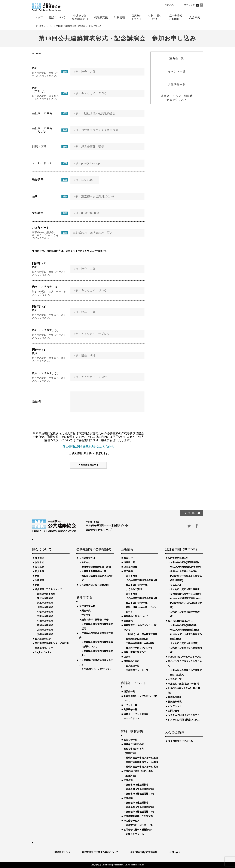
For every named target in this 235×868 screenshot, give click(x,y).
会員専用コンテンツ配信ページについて (141, 698)
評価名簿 (128, 780)
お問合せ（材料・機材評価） (138, 830)
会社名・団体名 (42, 113)
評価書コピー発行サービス (139, 825)
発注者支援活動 (87, 606)
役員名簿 (39, 571)
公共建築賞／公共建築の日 (95, 550)
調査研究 (86, 611)
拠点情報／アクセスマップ (48, 589)
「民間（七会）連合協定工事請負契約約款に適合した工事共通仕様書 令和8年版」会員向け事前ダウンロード (142, 641)
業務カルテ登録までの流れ (184, 571)
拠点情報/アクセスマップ (99, 530)
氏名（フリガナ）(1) (45, 287)
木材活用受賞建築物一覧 (94, 571)
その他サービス (132, 821)
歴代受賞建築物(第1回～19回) (97, 567)
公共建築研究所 (43, 639)
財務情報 (39, 580)
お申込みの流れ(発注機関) (183, 625)
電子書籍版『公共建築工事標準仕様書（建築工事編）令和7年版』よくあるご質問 (142, 583)
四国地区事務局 (45, 625)
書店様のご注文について (136, 616)
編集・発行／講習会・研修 (95, 620)
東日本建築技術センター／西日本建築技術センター (52, 645)
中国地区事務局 (45, 621)
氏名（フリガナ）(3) (45, 373)
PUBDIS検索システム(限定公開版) (186, 605)
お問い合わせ (171, 5)
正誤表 (127, 657)
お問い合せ (174, 711)
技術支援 (86, 615)
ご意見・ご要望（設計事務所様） (185, 614)
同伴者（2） (40, 307)
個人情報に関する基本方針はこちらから (88, 447)
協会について (42, 550)
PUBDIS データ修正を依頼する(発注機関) (186, 636)
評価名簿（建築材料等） (138, 785)
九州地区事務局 (45, 630)
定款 (37, 576)
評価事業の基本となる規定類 (138, 816)
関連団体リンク (62, 852)
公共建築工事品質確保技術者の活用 (97, 626)
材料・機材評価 (132, 731)
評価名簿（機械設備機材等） (141, 794)
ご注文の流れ (130, 567)
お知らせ (39, 562)
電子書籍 (128, 571)
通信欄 (36, 401)
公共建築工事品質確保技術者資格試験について (97, 644)
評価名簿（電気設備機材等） (141, 789)
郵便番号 (38, 180)
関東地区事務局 (45, 603)
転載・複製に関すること (136, 652)
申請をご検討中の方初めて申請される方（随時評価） (134, 749)
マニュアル (176, 585)
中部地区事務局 (45, 612)
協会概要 (39, 567)
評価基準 (128, 798)
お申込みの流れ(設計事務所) (184, 562)
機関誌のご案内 (132, 661)
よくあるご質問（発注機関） (185, 643)
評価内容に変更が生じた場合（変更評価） (138, 773)
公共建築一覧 (133, 666)
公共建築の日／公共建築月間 (94, 585)
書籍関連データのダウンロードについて (141, 627)
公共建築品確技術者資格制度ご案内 (96, 635)
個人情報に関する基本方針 (144, 852)
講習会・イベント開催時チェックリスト (136, 716)
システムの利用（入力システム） (185, 715)
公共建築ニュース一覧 (137, 670)
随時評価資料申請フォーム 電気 (142, 767)
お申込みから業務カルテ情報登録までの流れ (186, 672)
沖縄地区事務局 (45, 634)
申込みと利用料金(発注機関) (184, 630)
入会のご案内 (175, 733)
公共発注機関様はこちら (180, 621)
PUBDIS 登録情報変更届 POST (186, 598)
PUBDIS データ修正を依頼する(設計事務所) (186, 578)
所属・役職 (39, 146)
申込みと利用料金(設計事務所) (186, 567)
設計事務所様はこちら (179, 558)
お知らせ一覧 (130, 740)
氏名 (35, 68)
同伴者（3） (40, 350)
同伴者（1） (40, 263)
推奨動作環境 (175, 697)
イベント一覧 (130, 705)
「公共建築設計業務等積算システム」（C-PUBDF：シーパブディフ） (96, 664)
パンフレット (175, 706)
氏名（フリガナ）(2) (45, 330)
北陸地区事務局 (45, 607)
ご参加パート (41, 228)
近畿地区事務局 (45, 616)
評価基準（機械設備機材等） (141, 812)
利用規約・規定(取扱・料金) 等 (184, 684)
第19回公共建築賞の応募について (97, 578)
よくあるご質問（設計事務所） (186, 589)
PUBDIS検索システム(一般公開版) (184, 690)
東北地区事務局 (45, 598)
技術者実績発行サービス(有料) (186, 594)
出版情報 (127, 550)
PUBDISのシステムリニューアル (185, 657)
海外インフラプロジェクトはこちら (185, 663)
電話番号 (38, 213)
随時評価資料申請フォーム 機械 (142, 762)
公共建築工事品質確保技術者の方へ (97, 653)
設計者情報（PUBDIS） (182, 550)
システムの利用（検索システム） (185, 720)
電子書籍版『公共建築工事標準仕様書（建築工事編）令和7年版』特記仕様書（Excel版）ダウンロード (142, 603)
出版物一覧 (129, 562)
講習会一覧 (129, 691)
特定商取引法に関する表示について (100, 852)
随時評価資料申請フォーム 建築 (142, 758)
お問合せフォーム (135, 834)
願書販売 (128, 621)
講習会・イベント (134, 683)
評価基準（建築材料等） (138, 803)
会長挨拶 (39, 558)
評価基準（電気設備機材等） (141, 807)
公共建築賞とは (87, 558)
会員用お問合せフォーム (180, 741)
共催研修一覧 (130, 709)
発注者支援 (84, 598)
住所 (35, 196)
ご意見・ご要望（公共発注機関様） (186, 650)
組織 (37, 585)
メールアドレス (42, 163)
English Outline (43, 652)
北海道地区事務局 (46, 594)
